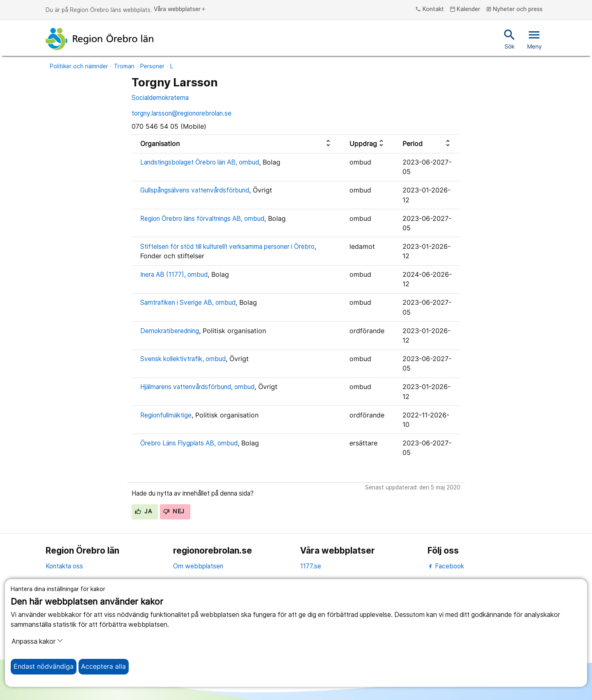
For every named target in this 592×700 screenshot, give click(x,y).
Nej (174, 511)
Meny (534, 39)
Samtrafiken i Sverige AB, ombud (188, 302)
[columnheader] (236, 144)
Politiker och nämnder (79, 66)
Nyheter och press (515, 9)
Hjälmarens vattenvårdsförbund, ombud (197, 387)
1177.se (311, 566)
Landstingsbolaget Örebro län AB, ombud (200, 162)
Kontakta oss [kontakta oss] (64, 566)
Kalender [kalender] (465, 9)
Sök (510, 39)
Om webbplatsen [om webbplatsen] (198, 566)
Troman (124, 66)
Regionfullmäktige (166, 415)
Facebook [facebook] (446, 566)
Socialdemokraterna (160, 98)
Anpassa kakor (37, 641)
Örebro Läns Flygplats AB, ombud (189, 443)
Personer (152, 66)
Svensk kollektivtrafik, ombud (183, 359)
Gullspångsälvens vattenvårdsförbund (195, 190)
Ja (143, 511)
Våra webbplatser (180, 9)
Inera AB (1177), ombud (174, 275)
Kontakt (430, 9)
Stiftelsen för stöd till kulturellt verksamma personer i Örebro (227, 247)
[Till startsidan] (99, 39)
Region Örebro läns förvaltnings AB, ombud (202, 219)
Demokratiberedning (170, 331)
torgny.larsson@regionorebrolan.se (182, 113)
